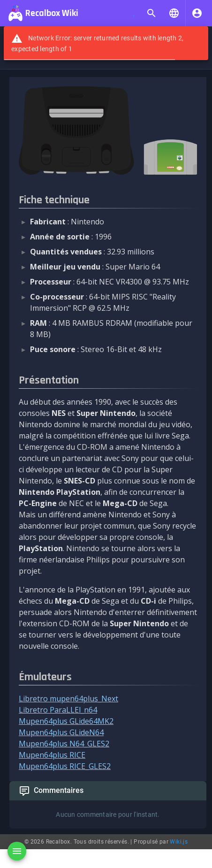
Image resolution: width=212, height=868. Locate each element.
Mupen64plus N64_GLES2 (64, 744)
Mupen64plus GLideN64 (61, 732)
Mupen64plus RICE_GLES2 (65, 766)
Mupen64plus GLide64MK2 (66, 721)
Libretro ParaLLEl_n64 (58, 710)
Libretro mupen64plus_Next (68, 699)
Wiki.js (179, 842)
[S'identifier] (197, 13)
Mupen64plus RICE (52, 755)
